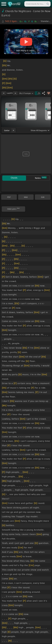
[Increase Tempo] (15, 93)
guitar (7, 130)
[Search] (48, 4)
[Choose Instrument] (13, 130)
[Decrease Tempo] (4, 93)
